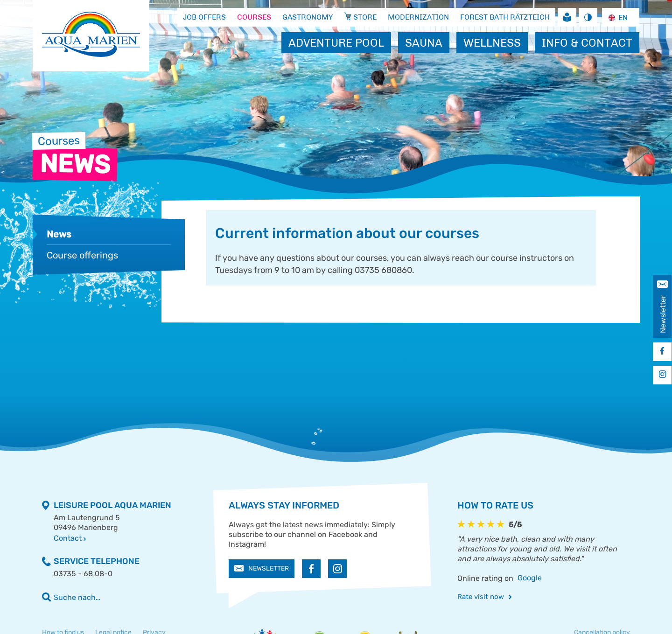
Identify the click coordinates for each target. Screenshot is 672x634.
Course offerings (82, 255)
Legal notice (113, 613)
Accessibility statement (77, 625)
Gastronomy (369, 355)
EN (617, 17)
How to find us (63, 613)
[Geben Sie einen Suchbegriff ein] (134, 578)
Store (590, 355)
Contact (70, 519)
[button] (311, 550)
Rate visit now (485, 578)
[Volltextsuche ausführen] (47, 578)
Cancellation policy (602, 613)
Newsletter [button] (262, 549)
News (59, 234)
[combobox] (620, 17)
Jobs (481, 355)
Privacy (154, 613)
